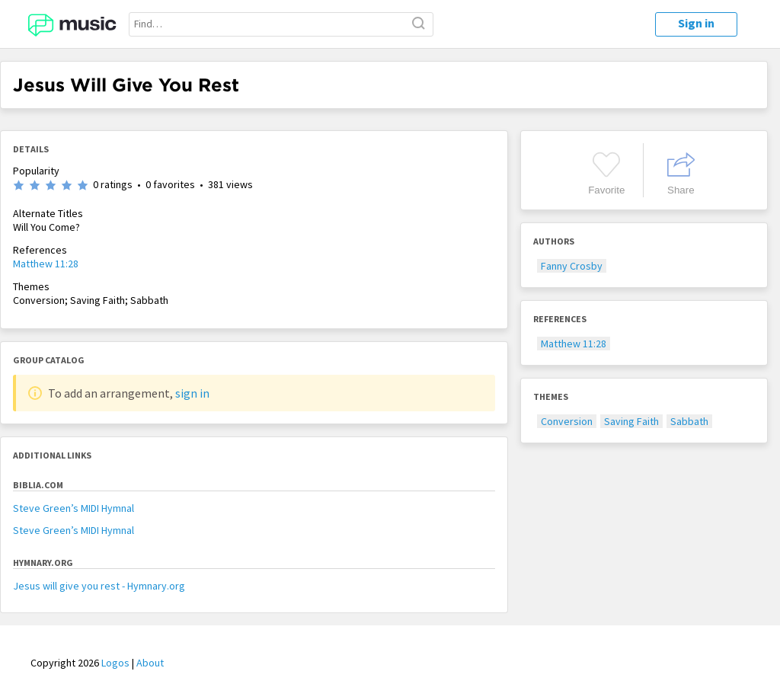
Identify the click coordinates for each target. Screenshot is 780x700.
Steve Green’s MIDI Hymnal (74, 508)
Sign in (696, 23)
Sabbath (689, 421)
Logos (115, 663)
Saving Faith (631, 421)
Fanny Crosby (572, 266)
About (150, 663)
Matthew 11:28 (46, 264)
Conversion (567, 421)
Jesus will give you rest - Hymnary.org (99, 586)
